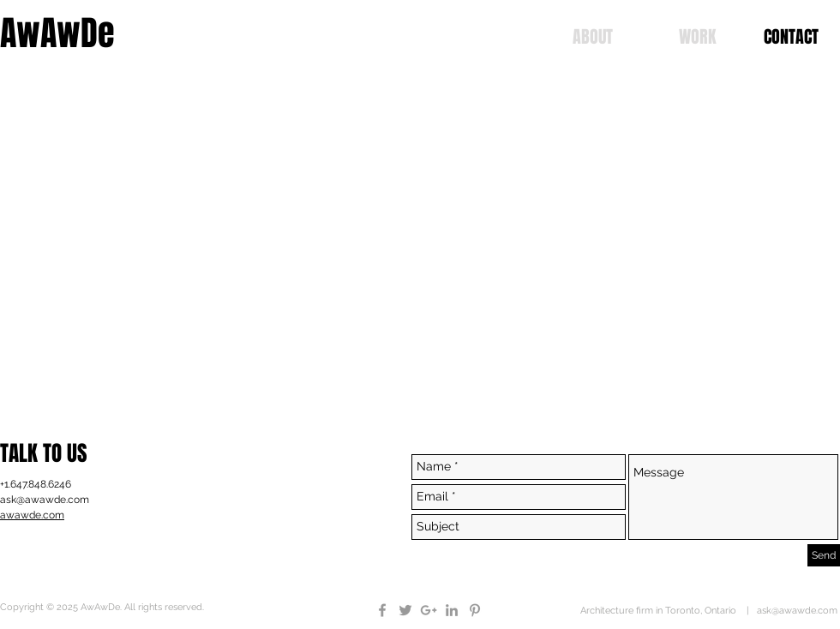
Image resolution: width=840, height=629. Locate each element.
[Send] (824, 555)
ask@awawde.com (45, 500)
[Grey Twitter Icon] (405, 610)
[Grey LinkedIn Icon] (452, 610)
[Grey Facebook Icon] (382, 610)
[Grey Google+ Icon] (429, 610)
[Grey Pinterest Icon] (475, 610)
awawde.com (32, 515)
